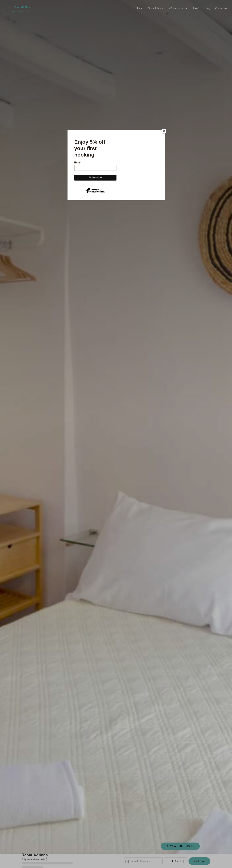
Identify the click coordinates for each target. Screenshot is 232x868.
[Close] (164, 131)
